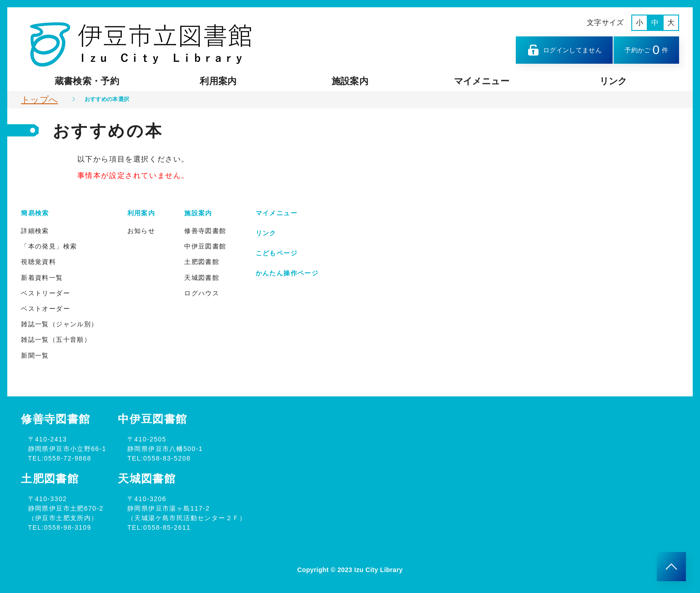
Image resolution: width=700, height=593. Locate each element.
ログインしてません (564, 50)
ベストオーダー (45, 309)
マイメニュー (482, 81)
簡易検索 (35, 213)
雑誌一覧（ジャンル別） (59, 324)
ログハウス (202, 293)
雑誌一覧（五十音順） (56, 340)
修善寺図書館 (205, 231)
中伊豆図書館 (205, 246)
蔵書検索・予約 (87, 81)
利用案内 (218, 81)
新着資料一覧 (42, 278)
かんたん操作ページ (287, 273)
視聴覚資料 (38, 262)
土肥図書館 (202, 262)
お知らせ (141, 231)
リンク (613, 81)
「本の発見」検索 (49, 246)
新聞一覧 (35, 355)
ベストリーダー (45, 293)
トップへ (39, 100)
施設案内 (350, 81)
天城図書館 (202, 278)
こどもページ (277, 253)
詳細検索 (35, 231)
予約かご (646, 50)
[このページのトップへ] (671, 567)
